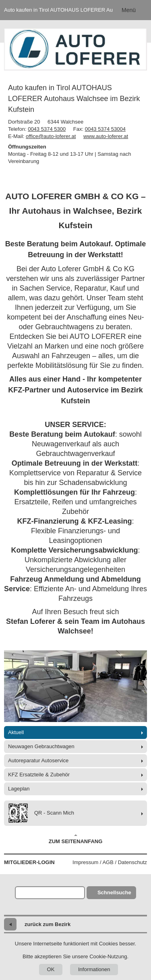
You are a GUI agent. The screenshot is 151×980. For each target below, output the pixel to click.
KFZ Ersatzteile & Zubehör (39, 775)
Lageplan (19, 789)
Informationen (94, 969)
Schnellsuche (114, 892)
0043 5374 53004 (105, 129)
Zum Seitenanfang (76, 839)
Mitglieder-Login (29, 862)
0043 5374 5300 (47, 129)
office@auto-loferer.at (51, 136)
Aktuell (16, 732)
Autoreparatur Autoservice (38, 760)
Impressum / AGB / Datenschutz (110, 862)
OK (51, 969)
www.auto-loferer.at (106, 136)
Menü (129, 10)
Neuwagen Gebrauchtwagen (41, 746)
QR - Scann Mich (41, 813)
